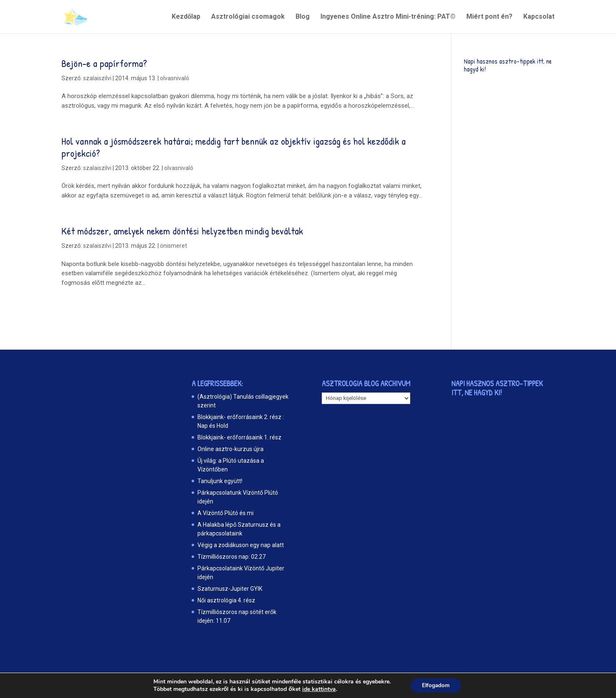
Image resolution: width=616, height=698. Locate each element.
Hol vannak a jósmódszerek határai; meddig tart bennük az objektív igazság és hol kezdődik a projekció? (234, 147)
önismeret (174, 246)
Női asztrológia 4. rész (226, 600)
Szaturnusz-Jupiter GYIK (230, 589)
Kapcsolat (539, 17)
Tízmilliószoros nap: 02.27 (232, 557)
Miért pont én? (489, 17)
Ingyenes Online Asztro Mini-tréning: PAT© (388, 17)
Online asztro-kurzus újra (230, 449)
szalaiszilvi (97, 78)
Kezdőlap (186, 17)
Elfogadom (436, 685)
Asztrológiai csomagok (248, 17)
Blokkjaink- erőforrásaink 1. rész (239, 437)
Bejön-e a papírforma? (104, 63)
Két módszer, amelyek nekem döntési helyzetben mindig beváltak (182, 231)
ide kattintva (317, 689)
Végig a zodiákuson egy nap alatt (241, 545)
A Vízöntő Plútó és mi (225, 513)
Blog (303, 17)
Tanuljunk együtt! (220, 481)
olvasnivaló (175, 78)
